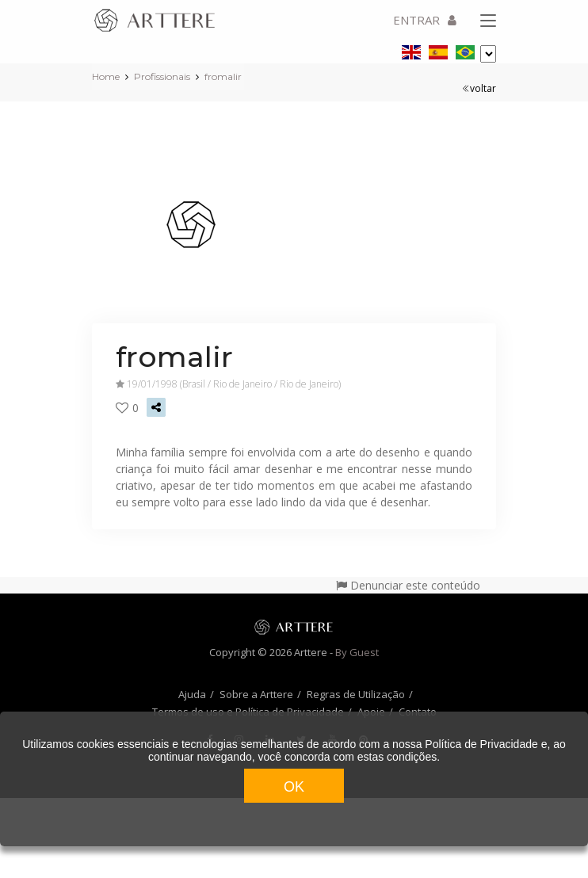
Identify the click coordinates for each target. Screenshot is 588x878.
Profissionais (162, 76)
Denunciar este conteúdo (408, 585)
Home (106, 76)
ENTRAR (425, 20)
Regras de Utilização (356, 694)
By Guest (357, 652)
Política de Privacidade (481, 744)
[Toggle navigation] (488, 21)
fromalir (223, 76)
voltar (479, 88)
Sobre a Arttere (256, 694)
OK (294, 787)
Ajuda (192, 694)
